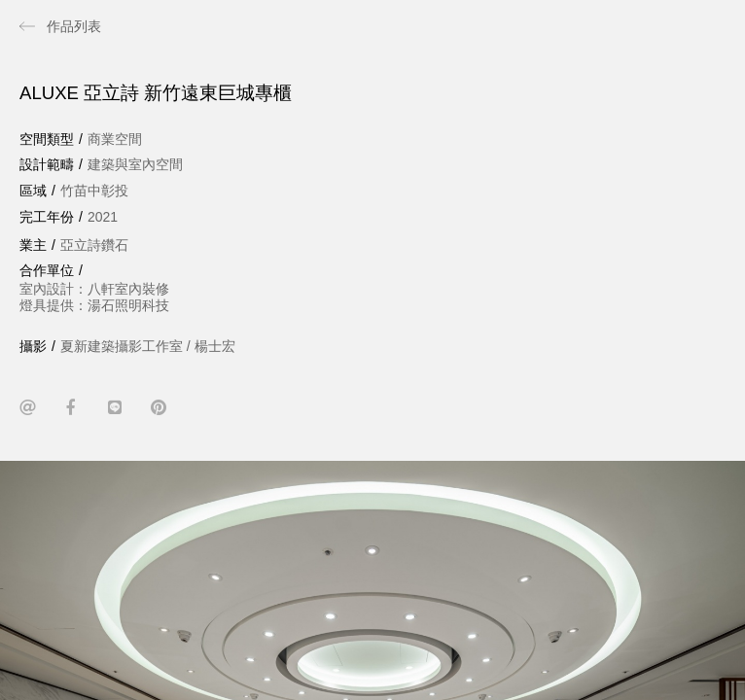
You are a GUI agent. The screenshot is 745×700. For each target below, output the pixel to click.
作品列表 (74, 26)
